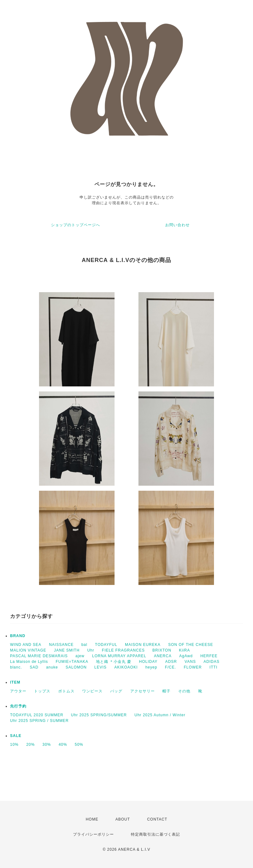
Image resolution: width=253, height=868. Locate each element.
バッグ (116, 691)
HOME (92, 819)
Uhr (91, 650)
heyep (151, 667)
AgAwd (186, 656)
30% (47, 745)
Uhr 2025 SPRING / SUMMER (39, 721)
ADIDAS (212, 662)
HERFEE (209, 656)
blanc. (16, 667)
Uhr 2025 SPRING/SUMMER (99, 715)
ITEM (15, 682)
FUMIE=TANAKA (72, 662)
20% (30, 745)
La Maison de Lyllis (29, 662)
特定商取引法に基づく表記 (155, 834)
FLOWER (193, 667)
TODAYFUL (106, 645)
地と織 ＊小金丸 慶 (114, 662)
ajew (80, 656)
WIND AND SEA (26, 645)
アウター (18, 691)
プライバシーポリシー (93, 834)
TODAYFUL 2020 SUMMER (37, 715)
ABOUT (123, 819)
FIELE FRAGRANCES (123, 650)
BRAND (18, 636)
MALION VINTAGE (28, 650)
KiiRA (185, 650)
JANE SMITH (67, 650)
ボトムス (66, 691)
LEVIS (101, 667)
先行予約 (18, 706)
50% (79, 745)
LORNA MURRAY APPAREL (119, 656)
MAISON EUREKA (143, 645)
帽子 (166, 691)
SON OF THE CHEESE (191, 645)
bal (84, 645)
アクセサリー (143, 691)
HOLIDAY (148, 662)
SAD (34, 667)
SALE (16, 736)
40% (63, 745)
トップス (42, 691)
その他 (184, 691)
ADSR (171, 662)
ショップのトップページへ (76, 225)
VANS (190, 662)
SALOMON (76, 667)
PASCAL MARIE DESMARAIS (39, 656)
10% (14, 745)
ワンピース (92, 691)
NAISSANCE (61, 645)
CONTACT (157, 819)
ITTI (214, 667)
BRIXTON (162, 650)
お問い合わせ (177, 225)
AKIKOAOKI (126, 667)
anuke (52, 667)
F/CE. (171, 667)
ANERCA (163, 656)
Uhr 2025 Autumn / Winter (160, 715)
